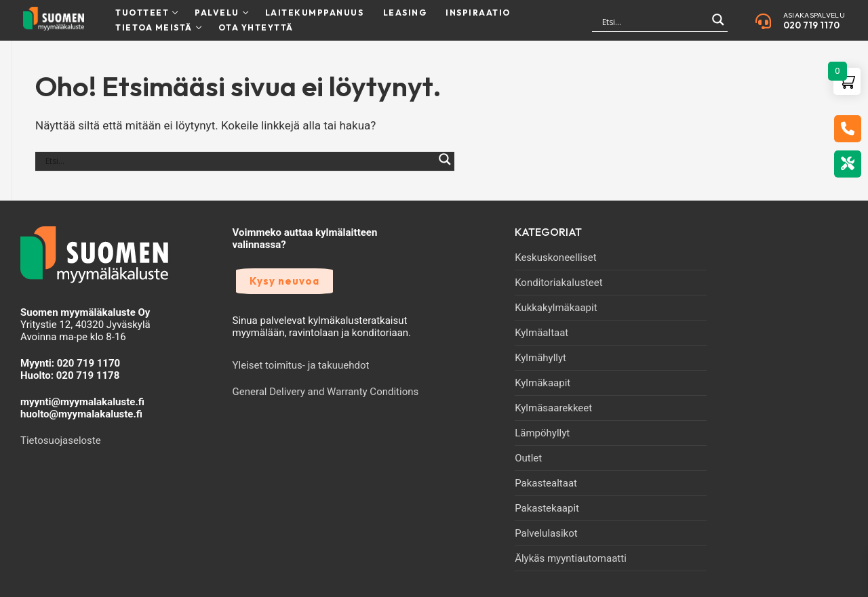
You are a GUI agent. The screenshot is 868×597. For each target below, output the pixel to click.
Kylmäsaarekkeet (553, 408)
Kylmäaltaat (541, 333)
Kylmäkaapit (542, 383)
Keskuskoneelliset (555, 258)
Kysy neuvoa (284, 281)
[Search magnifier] (718, 25)
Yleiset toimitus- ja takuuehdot (301, 365)
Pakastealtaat (546, 483)
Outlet (528, 458)
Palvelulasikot (546, 533)
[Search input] (654, 22)
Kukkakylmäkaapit (556, 308)
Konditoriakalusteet (559, 283)
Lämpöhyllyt (542, 433)
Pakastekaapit (547, 508)
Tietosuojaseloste (61, 440)
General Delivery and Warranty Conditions (326, 392)
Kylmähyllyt (540, 358)
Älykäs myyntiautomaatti (571, 558)
